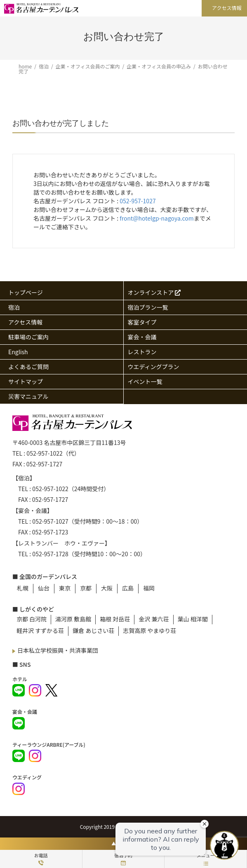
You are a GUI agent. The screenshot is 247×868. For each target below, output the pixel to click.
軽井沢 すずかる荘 (40, 630)
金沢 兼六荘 (154, 619)
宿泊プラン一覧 (148, 307)
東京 (65, 588)
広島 (128, 588)
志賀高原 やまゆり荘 (149, 630)
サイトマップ (26, 381)
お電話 (41, 859)
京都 (86, 588)
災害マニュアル (28, 396)
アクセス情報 (227, 8)
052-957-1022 (44, 453)
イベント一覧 (145, 381)
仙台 (44, 588)
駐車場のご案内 (28, 337)
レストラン (142, 352)
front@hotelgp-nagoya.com (156, 218)
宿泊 (14, 307)
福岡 (149, 588)
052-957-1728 (50, 554)
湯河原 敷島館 (73, 619)
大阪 (107, 588)
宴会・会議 (142, 337)
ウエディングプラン (154, 367)
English (18, 352)
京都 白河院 (32, 619)
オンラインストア (154, 292)
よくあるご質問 (28, 367)
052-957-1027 (138, 201)
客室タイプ (142, 322)
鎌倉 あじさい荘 (93, 630)
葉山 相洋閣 (193, 619)
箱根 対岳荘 (115, 619)
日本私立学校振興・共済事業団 (58, 650)
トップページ (26, 292)
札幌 (23, 588)
